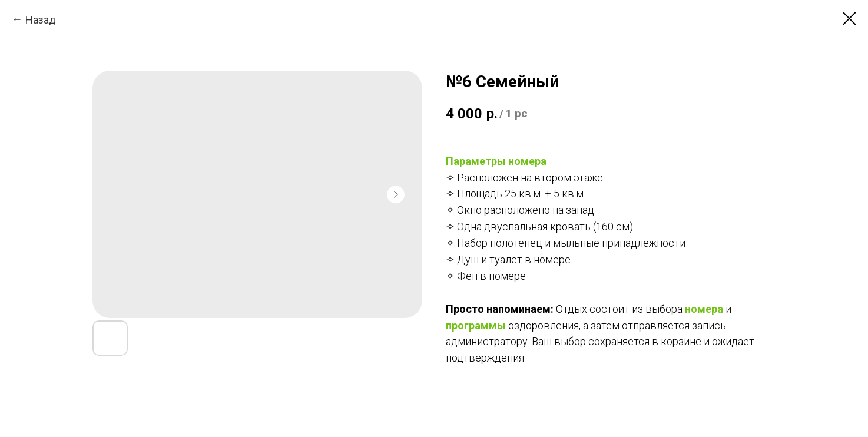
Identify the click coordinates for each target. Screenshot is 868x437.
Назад (41, 20)
